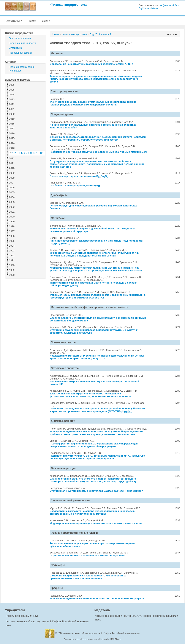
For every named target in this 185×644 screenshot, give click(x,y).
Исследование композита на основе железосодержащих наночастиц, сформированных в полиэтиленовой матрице (92, 512)
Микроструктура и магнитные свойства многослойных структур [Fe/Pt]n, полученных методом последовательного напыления (95, 254)
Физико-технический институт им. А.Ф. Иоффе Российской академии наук (102, 633)
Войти (46, 21)
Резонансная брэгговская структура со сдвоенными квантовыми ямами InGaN (98, 152)
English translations (148, 8)
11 (38, 153)
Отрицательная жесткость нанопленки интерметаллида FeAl (87, 555)
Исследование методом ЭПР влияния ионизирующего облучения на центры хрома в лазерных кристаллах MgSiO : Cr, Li (97, 357)
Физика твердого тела (69, 5)
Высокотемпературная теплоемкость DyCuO (79, 176)
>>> (175, 34)
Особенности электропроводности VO (75, 185)
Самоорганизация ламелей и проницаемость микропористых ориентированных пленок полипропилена (88, 577)
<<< (169, 34)
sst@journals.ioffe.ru (170, 5)
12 (41, 153)
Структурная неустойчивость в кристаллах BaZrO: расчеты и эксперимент (96, 491)
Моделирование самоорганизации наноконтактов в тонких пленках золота (96, 523)
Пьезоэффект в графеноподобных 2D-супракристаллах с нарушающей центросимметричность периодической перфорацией (94, 445)
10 (34, 153)
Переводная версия (20, 53)
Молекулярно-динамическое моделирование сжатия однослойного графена (97, 599)
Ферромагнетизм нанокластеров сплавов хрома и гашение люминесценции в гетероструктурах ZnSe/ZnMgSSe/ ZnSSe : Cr (98, 296)
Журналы (14, 21)
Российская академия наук (22, 616)
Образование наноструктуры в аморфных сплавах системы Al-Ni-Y (91, 64)
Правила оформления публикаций (22, 69)
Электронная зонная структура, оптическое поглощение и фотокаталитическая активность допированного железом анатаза (90, 395)
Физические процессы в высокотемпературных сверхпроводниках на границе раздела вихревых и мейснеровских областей (93, 103)
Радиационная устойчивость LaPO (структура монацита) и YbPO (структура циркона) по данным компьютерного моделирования (97, 457)
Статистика (15, 48)
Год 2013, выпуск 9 (101, 34)
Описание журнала (20, 38)
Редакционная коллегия (23, 43)
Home (56, 34)
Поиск (32, 21)
